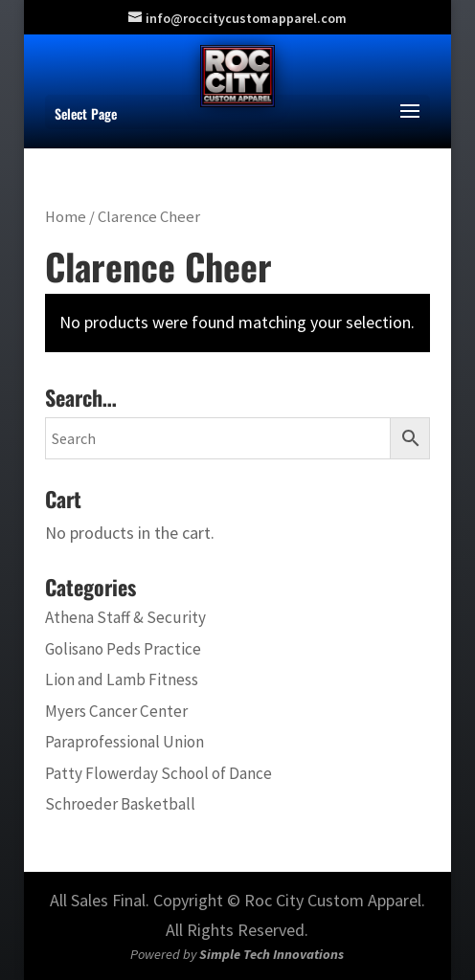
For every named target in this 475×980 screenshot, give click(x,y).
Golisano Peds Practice (123, 649)
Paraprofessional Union (124, 742)
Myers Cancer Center (116, 711)
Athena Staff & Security (125, 617)
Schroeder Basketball (120, 804)
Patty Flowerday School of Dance (158, 773)
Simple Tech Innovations (271, 954)
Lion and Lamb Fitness (122, 679)
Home (66, 217)
